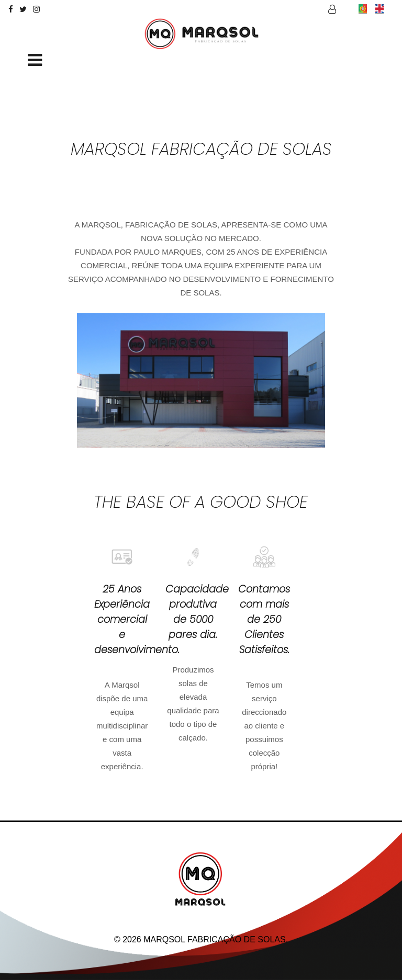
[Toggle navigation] (35, 61)
